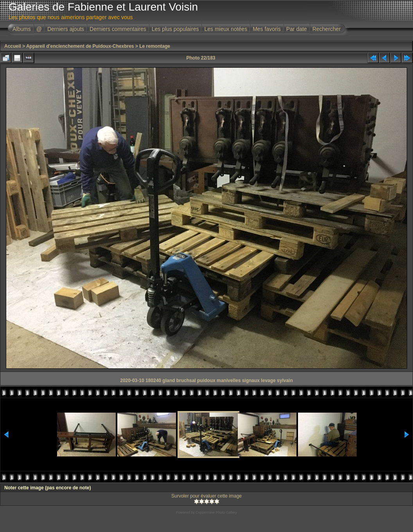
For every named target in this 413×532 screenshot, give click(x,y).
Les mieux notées (226, 29)
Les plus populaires (175, 29)
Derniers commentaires (118, 29)
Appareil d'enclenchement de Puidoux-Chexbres (80, 46)
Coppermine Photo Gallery (216, 512)
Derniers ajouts (66, 29)
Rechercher (327, 29)
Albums (22, 29)
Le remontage (155, 46)
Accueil (13, 46)
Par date (297, 29)
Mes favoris (267, 29)
